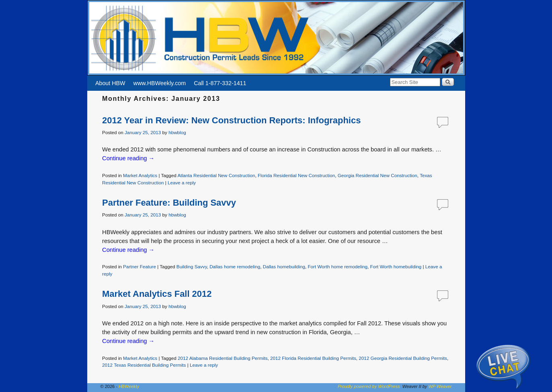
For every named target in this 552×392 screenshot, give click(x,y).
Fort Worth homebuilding (396, 266)
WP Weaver (440, 386)
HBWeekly (129, 386)
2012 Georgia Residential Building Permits (403, 358)
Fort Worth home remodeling (338, 266)
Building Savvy (192, 266)
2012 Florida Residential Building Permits (313, 358)
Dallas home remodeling (235, 266)
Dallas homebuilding (284, 266)
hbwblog (177, 132)
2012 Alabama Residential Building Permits (223, 358)
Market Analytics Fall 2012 (157, 294)
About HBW (110, 83)
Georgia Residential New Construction (378, 175)
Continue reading (128, 158)
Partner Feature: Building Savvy (169, 203)
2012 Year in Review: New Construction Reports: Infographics (231, 120)
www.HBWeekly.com (160, 83)
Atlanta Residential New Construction (216, 175)
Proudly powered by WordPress (369, 386)
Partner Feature (140, 266)
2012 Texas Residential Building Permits (144, 365)
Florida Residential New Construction (296, 175)
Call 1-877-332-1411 (220, 83)
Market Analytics (140, 175)
